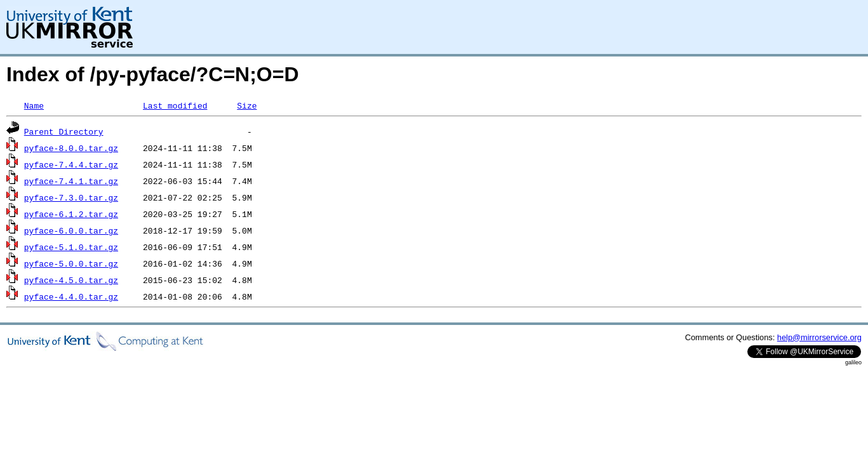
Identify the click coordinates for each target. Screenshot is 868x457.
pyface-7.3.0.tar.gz (71, 197)
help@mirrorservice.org (819, 337)
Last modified (175, 105)
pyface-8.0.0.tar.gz (71, 148)
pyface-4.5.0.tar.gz (71, 280)
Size (247, 105)
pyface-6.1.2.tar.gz (71, 214)
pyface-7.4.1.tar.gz (71, 181)
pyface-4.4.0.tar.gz (71, 296)
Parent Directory (64, 131)
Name (34, 105)
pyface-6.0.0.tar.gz (71, 230)
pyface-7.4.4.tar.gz (71, 164)
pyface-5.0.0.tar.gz (71, 263)
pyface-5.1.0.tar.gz (71, 247)
